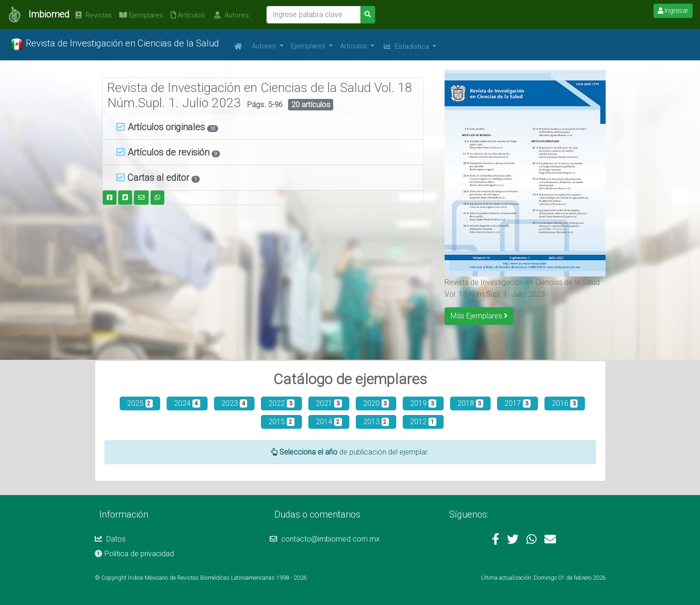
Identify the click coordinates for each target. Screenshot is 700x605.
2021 (329, 403)
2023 (234, 403)
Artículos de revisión (164, 152)
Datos (110, 539)
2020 (376, 403)
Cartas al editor (154, 178)
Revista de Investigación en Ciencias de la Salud (114, 44)
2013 (376, 422)
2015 (281, 422)
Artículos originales (162, 127)
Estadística (407, 46)
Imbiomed (49, 14)
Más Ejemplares (479, 316)
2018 (471, 403)
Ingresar (673, 11)
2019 (423, 403)
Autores (231, 15)
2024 (187, 403)
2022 (281, 403)
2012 (423, 422)
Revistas (93, 15)
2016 (565, 403)
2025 (140, 403)
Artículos (188, 15)
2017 (518, 403)
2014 (329, 422)
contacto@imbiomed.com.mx (325, 539)
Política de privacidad (134, 554)
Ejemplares (141, 15)
